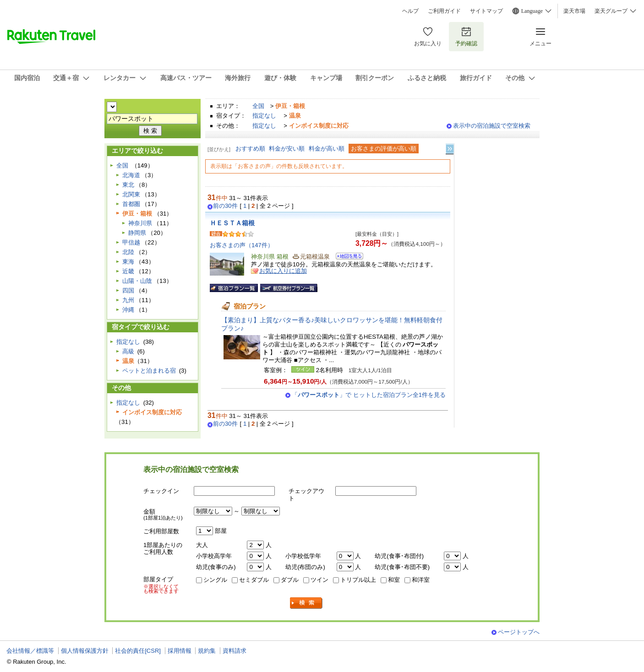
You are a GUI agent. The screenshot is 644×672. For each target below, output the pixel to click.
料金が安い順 (287, 149)
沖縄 (128, 310)
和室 (394, 580)
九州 (128, 300)
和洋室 (421, 580)
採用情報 (180, 651)
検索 (306, 603)
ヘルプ (410, 11)
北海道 (131, 175)
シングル (215, 580)
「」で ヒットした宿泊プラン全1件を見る (369, 395)
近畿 (128, 271)
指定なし (264, 116)
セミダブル (254, 580)
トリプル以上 (358, 580)
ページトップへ (519, 632)
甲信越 (131, 242)
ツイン (319, 580)
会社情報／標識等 (30, 651)
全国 (258, 106)
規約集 (207, 651)
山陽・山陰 (137, 281)
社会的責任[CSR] (138, 651)
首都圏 (131, 204)
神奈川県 (140, 223)
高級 (128, 351)
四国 (128, 290)
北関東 (131, 194)
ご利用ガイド (444, 11)
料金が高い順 (327, 149)
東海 (128, 262)
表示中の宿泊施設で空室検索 (492, 126)
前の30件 (225, 206)
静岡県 (137, 233)
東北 (128, 185)
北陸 (128, 252)
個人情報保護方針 (85, 651)
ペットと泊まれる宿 (149, 371)
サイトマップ (486, 11)
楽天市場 (574, 11)
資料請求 (235, 651)
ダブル (290, 580)
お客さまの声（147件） (242, 245)
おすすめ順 (250, 149)
